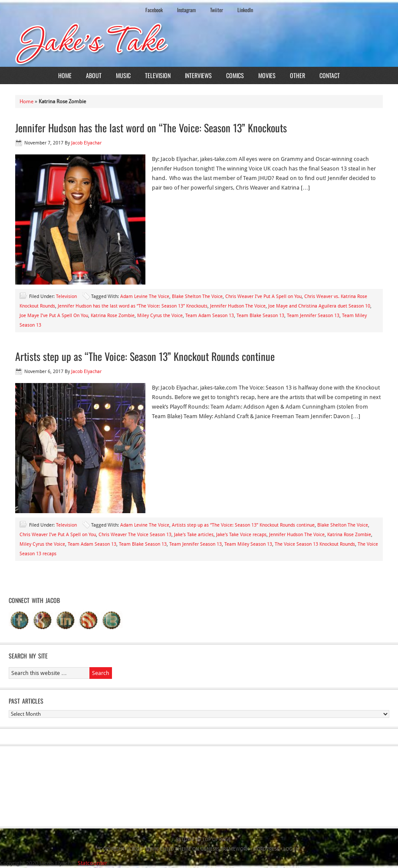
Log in (291, 849)
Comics (235, 75)
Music (123, 75)
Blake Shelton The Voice (197, 296)
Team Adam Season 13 (210, 316)
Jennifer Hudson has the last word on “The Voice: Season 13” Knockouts (151, 128)
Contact (330, 75)
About (94, 75)
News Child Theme (168, 849)
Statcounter (92, 863)
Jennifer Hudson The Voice (238, 306)
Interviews (198, 75)
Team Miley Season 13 (248, 544)
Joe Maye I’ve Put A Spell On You (54, 316)
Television (158, 75)
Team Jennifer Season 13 (313, 316)
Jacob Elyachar (86, 143)
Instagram (186, 10)
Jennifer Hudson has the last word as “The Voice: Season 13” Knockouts (133, 306)
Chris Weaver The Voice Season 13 (135, 535)
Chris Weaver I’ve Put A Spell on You (263, 296)
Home (65, 75)
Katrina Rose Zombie (113, 316)
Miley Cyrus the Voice (160, 316)
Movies (267, 75)
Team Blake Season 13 (260, 316)
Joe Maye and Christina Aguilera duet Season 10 (319, 306)
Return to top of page (204, 840)
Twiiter (217, 10)
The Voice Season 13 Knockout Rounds (315, 544)
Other (298, 75)
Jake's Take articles (194, 535)
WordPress (266, 849)
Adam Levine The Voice (145, 296)
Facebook (154, 10)
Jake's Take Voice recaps (241, 535)
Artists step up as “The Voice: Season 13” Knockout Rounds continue (145, 356)
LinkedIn (245, 10)
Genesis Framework (225, 849)
